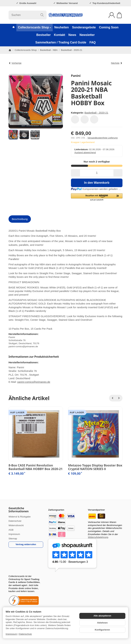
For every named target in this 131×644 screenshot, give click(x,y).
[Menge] (97, 173)
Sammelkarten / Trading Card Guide (61, 42)
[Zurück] (112, 398)
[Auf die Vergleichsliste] (85, 119)
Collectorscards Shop (34, 27)
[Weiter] (119, 398)
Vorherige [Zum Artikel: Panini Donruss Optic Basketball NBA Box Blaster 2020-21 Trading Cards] (15, 63)
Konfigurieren (102, 630)
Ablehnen (102, 623)
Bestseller (43, 35)
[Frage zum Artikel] (94, 119)
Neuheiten (61, 27)
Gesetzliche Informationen (19, 510)
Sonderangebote (84, 27)
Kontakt (60, 35)
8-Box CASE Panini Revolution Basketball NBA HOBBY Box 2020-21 (36, 467)
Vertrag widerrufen (26, 544)
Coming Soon (109, 27)
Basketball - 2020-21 (96, 113)
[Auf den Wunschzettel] (75, 119)
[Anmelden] (112, 15)
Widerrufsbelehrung (98, 537)
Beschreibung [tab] (20, 219)
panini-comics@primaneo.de (34, 382)
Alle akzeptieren (102, 616)
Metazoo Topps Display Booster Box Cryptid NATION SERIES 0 (95, 467)
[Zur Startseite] (65, 15)
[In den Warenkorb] (97, 183)
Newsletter (87, 35)
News (72, 35)
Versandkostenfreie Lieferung (103, 138)
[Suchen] (28, 15)
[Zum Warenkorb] (119, 15)
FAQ (93, 42)
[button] (13, 135)
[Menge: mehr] (118, 173)
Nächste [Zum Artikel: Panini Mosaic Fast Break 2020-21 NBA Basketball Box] (117, 63)
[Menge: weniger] (75, 173)
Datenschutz (25, 634)
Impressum (11, 634)
